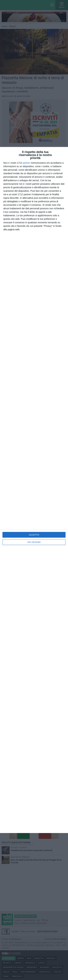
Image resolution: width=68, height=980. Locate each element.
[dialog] (34, 490)
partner (26, 163)
